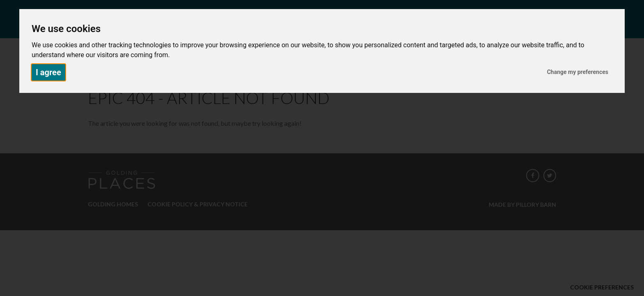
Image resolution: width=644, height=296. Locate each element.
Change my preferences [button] (578, 72)
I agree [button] (48, 72)
